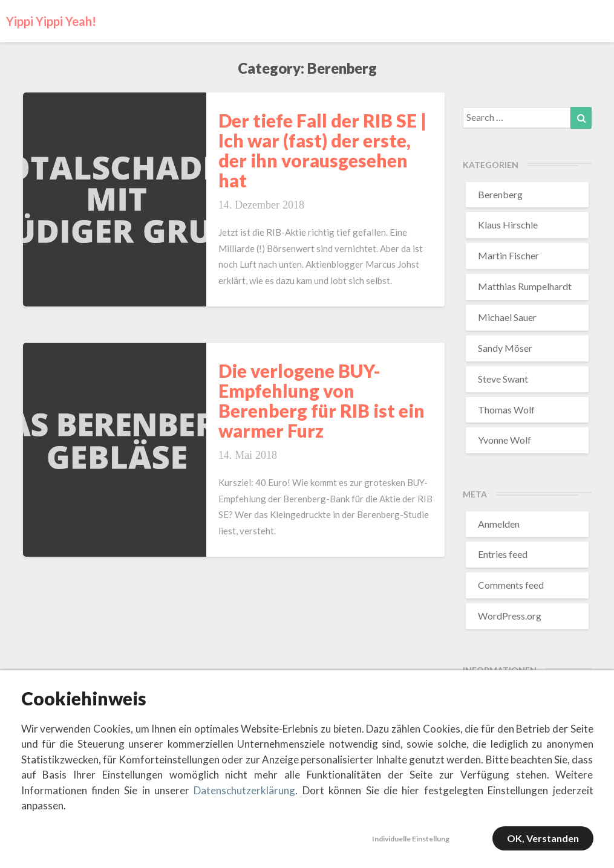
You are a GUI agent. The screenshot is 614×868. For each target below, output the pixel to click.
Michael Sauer (507, 317)
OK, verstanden (543, 838)
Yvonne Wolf (505, 440)
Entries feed (503, 554)
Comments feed (511, 585)
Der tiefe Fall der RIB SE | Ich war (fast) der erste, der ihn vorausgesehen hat (322, 150)
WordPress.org (510, 616)
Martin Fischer (508, 255)
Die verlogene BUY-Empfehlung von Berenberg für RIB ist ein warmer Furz (322, 400)
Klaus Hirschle (508, 225)
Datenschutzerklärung (244, 790)
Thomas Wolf (506, 410)
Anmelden (499, 524)
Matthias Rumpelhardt (525, 286)
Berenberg (500, 194)
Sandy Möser (505, 348)
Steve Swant (503, 379)
